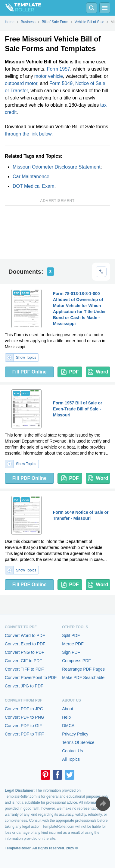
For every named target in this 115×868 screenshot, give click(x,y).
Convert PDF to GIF (23, 726)
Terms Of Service (78, 742)
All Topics (71, 759)
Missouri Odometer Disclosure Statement (57, 167)
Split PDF (71, 635)
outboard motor (21, 83)
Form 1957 (59, 69)
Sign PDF (71, 652)
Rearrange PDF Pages (83, 669)
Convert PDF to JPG (24, 709)
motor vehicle (49, 76)
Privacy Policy (75, 734)
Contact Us (72, 751)
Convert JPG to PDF (24, 686)
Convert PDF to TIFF (24, 734)
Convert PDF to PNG (25, 717)
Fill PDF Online (30, 372)
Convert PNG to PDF (25, 652)
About (68, 709)
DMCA (68, 726)
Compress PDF (76, 661)
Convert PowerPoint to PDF (31, 678)
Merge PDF (73, 644)
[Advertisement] (57, 224)
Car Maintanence (31, 177)
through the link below (28, 134)
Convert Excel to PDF (25, 644)
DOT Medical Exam (33, 186)
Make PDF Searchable (83, 678)
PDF (70, 372)
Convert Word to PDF (25, 635)
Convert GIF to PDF (23, 661)
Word (98, 372)
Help (66, 717)
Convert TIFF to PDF (24, 669)
